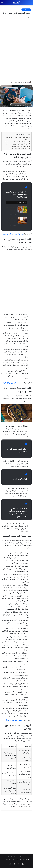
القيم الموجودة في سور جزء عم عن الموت (17, 144)
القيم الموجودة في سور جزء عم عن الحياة (17, 142)
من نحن (14, 860)
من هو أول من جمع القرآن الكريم (13, 234)
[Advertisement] (17, 49)
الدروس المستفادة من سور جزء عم (19, 149)
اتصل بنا (19, 860)
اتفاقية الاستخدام (26, 860)
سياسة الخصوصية (7, 860)
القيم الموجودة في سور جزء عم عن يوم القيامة (17, 138)
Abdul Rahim (26, 82)
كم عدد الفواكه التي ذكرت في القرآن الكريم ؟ (11, 210)
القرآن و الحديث (26, 10)
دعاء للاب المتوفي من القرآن (14, 720)
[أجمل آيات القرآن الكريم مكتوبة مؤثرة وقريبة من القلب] (22, 220)
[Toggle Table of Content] (28, 134)
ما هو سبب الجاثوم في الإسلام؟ (13, 383)
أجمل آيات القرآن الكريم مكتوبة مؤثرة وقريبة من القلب (11, 221)
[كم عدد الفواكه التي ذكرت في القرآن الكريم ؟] (22, 209)
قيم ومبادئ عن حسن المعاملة (20, 146)
